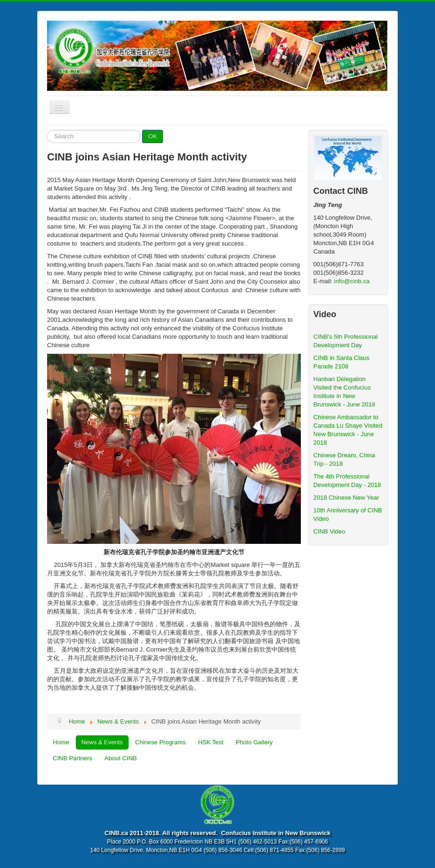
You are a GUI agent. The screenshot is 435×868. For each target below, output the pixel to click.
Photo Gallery (254, 742)
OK (153, 136)
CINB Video (330, 531)
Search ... (47, 130)
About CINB (121, 758)
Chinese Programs (161, 742)
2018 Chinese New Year (346, 498)
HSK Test (211, 742)
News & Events (102, 742)
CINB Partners (72, 758)
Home (61, 742)
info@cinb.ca (352, 281)
